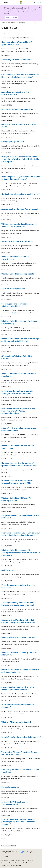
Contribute (31, 860)
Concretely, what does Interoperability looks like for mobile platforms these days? (20, 76)
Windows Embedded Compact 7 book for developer (18, 447)
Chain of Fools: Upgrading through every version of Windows (19, 429)
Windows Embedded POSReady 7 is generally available (16, 499)
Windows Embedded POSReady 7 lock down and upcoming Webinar (20, 671)
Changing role (13, 142)
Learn (3, 23)
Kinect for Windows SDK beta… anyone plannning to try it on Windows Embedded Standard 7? (19, 822)
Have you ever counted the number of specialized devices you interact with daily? (19, 464)
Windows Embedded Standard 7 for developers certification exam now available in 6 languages (21, 553)
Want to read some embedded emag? (17, 241)
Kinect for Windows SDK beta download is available (18, 586)
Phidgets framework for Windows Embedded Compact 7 (21, 516)
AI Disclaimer (5, 860)
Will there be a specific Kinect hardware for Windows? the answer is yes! (19, 225)
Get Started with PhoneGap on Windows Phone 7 (19, 125)
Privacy (3, 863)
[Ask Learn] (36, 23)
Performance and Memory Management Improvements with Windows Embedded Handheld (18, 411)
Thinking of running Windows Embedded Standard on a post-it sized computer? (19, 604)
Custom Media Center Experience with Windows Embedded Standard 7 (18, 688)
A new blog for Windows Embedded (17, 59)
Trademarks (5, 865)
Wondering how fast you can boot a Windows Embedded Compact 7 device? (21, 178)
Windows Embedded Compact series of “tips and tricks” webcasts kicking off (20, 340)
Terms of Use (30, 863)
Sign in (39, 2)
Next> (3, 839)
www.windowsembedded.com (11, 313)
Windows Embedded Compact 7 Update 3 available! (18, 375)
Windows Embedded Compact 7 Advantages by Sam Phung (20, 322)
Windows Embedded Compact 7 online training (15, 258)
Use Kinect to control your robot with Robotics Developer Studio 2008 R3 (17, 482)
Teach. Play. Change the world (14, 289)
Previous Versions (16, 860)
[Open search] (34, 2)
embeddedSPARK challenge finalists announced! (13, 803)
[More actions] (39, 23)
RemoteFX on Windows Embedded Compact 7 (21, 737)
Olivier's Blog (21, 23)
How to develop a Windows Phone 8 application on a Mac (17, 43)
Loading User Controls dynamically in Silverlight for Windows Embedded (17, 392)
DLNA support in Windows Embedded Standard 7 (18, 706)
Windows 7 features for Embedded (16, 722)
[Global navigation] (2, 2)
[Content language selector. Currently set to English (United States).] (10, 852)
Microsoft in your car (10, 787)
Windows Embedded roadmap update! (18, 274)
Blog (24, 860)
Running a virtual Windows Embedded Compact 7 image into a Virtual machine (18, 621)
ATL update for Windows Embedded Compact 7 (17, 357)
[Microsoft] (21, 2)
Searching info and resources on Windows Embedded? (15, 305)
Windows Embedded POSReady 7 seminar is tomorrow (19, 653)
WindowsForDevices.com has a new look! (19, 637)
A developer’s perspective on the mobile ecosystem (15, 93)
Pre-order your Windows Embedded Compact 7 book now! (21, 771)
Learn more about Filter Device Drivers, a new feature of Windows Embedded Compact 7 (21, 534)
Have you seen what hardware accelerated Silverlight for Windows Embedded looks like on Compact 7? (20, 159)
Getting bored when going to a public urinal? (20, 194)
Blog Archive (11, 23)
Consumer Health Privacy (16, 863)
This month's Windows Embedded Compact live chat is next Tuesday (20, 753)
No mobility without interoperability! (17, 109)
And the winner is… (9, 570)
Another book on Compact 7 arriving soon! (20, 209)
